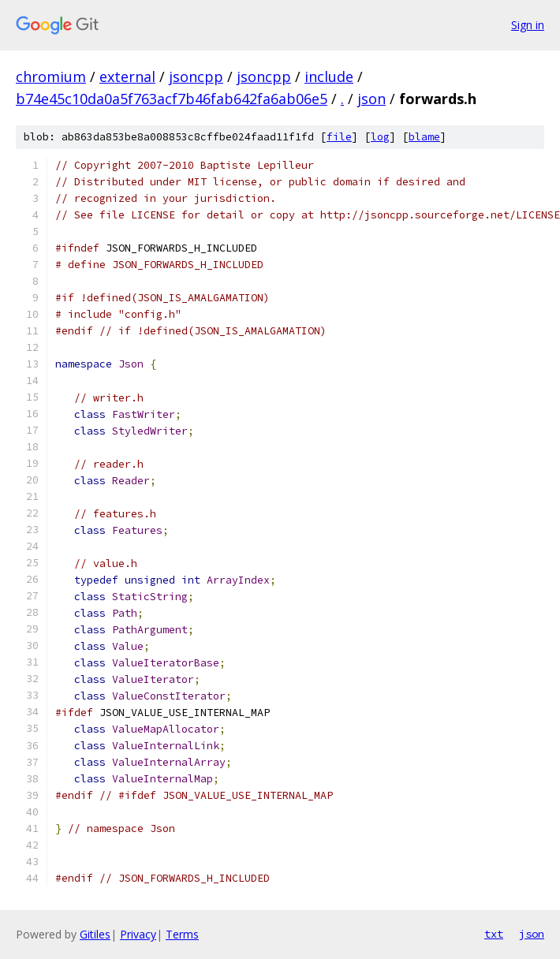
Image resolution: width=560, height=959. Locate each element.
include (329, 76)
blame (424, 137)
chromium (51, 76)
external (127, 76)
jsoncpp (196, 76)
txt (494, 934)
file (339, 137)
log (380, 137)
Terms (182, 934)
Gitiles (95, 934)
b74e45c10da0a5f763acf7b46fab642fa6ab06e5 (172, 99)
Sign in (528, 25)
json (371, 99)
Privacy (138, 934)
